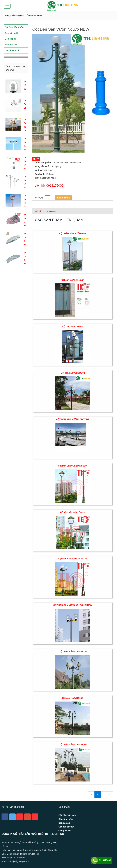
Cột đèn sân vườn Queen (73, 512)
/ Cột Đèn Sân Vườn (33, 15)
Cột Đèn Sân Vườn (68, 815)
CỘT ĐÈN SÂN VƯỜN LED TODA (73, 419)
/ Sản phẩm (19, 15)
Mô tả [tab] (38, 211)
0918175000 (101, 860)
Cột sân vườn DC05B (73, 698)
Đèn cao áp (64, 823)
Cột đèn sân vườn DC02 (73, 373)
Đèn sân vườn (66, 819)
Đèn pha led (65, 831)
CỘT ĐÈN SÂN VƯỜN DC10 (73, 652)
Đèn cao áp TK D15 (26, 260)
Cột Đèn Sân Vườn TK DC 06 (73, 559)
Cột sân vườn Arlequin (73, 280)
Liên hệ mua (63, 198)
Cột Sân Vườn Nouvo (73, 326)
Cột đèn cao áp (66, 827)
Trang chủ (9, 15)
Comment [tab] (51, 211)
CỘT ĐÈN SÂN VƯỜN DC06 (73, 744)
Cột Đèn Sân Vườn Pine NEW (73, 466)
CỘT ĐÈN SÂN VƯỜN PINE (73, 233)
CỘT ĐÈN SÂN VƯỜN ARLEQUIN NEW (73, 605)
